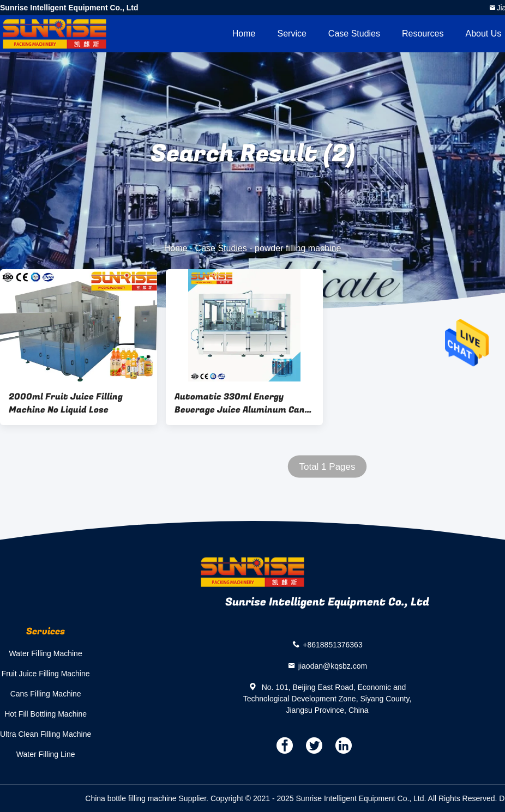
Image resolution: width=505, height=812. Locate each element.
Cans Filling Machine (46, 694)
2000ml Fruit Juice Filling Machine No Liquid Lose (66, 403)
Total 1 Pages (327, 467)
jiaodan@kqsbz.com (333, 666)
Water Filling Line (46, 754)
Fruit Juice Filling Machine (46, 674)
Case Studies (354, 34)
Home (244, 34)
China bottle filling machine (131, 798)
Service (291, 34)
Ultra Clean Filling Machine (46, 734)
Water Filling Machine (46, 653)
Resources (423, 34)
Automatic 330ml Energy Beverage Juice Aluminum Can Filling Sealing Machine (240, 403)
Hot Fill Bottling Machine (46, 714)
